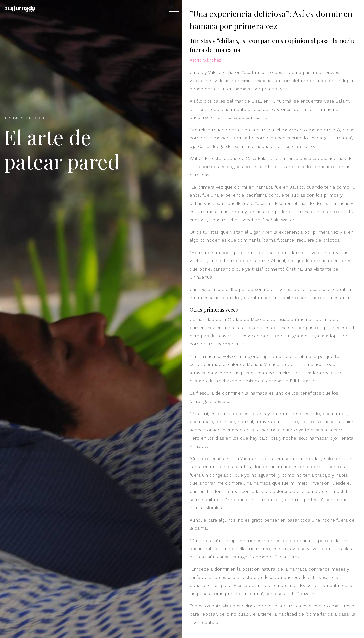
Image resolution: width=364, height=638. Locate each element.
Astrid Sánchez (206, 60)
